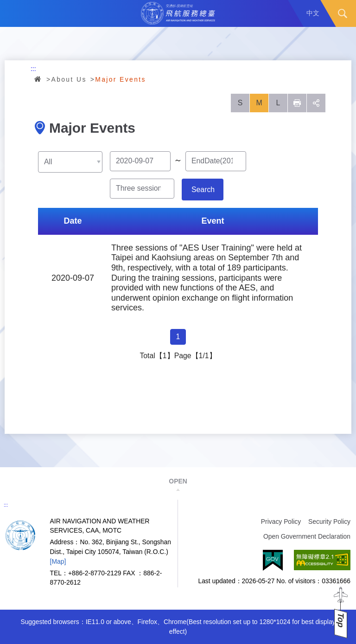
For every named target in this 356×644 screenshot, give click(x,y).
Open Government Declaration (307, 536)
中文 (313, 13)
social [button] (316, 103)
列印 (297, 103)
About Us (69, 79)
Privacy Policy (281, 522)
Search (343, 13)
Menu (13, 13)
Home (38, 79)
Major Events (121, 79)
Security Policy (329, 522)
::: (33, 69)
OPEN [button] (178, 481)
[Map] (58, 561)
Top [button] (341, 620)
